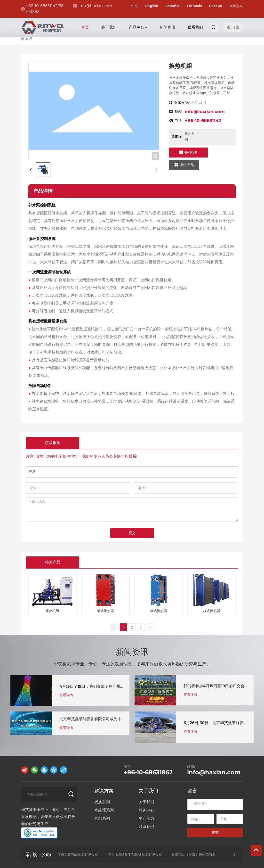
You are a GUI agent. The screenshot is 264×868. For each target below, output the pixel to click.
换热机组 (52, 611)
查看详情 (66, 695)
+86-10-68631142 (203, 121)
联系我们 (146, 827)
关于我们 (148, 791)
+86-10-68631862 (148, 772)
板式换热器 (105, 611)
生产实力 (146, 818)
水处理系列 (104, 810)
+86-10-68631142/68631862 (45, 9)
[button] (235, 855)
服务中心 (146, 810)
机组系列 (199, 103)
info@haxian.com (95, 6)
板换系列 (102, 802)
